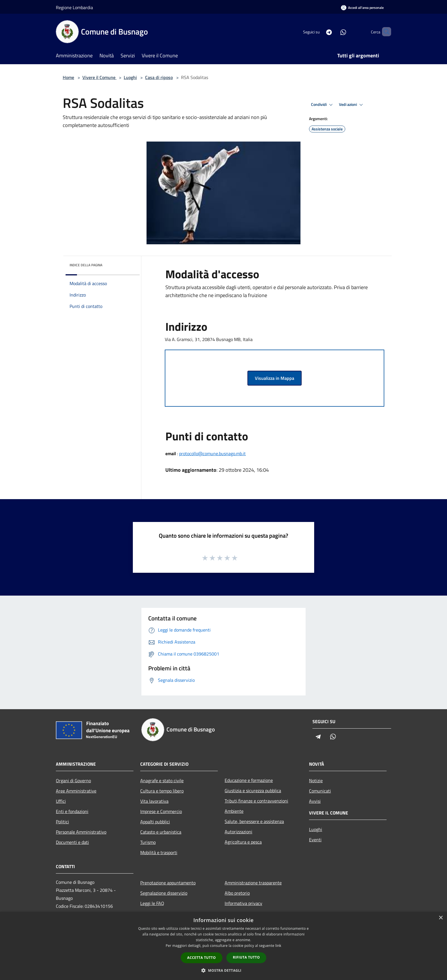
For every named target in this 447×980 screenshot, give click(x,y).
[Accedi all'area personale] (362, 8)
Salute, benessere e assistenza (254, 821)
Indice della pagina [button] (86, 265)
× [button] (441, 918)
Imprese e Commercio (161, 811)
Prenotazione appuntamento (168, 883)
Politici (62, 822)
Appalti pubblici (155, 822)
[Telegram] (319, 32)
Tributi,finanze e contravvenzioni (256, 801)
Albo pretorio (237, 893)
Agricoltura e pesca (243, 842)
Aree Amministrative (76, 791)
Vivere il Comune (99, 77)
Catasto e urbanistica (161, 832)
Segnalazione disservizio (164, 893)
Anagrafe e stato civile (162, 781)
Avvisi (315, 801)
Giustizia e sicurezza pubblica (253, 791)
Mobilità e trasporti (159, 852)
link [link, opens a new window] (278, 946)
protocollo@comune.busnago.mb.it (212, 453)
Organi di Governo (73, 781)
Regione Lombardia (74, 7)
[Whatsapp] (334, 32)
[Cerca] (384, 32)
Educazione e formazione (249, 780)
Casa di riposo (159, 77)
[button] (223, 970)
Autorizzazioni (238, 832)
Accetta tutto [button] (202, 958)
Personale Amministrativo (81, 832)
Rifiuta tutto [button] (246, 957)
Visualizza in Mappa (275, 378)
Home (68, 77)
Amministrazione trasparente (253, 883)
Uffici (61, 801)
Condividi (323, 105)
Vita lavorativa (154, 801)
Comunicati (320, 791)
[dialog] (223, 946)
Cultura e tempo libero (162, 791)
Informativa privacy (243, 903)
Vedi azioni (352, 105)
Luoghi (130, 77)
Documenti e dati (72, 842)
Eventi (315, 840)
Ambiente (234, 811)
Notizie (316, 781)
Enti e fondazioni (72, 811)
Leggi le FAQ (152, 903)
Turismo (148, 842)
